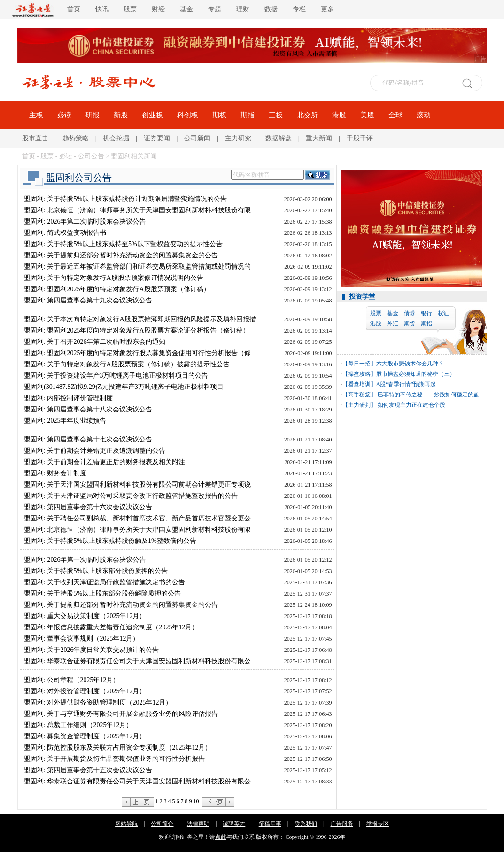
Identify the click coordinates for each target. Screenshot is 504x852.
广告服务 (342, 824)
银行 (426, 313)
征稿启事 (270, 824)
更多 (327, 9)
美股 (367, 115)
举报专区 (378, 824)
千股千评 (360, 138)
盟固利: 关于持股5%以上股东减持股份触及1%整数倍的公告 (110, 541)
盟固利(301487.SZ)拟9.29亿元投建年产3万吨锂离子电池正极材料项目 (124, 387)
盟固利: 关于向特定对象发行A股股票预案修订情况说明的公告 (114, 278)
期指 (248, 115)
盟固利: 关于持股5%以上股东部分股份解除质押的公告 (102, 593)
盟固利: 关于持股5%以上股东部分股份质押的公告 (96, 571)
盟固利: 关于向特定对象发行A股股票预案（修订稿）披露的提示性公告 (127, 364)
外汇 (393, 324)
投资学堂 (362, 297)
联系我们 (306, 824)
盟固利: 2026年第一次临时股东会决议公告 (85, 560)
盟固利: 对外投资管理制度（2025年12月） (85, 691)
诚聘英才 (234, 824)
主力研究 (238, 138)
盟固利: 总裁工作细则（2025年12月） (78, 725)
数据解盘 (279, 138)
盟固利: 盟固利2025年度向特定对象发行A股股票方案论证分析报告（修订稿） (137, 330)
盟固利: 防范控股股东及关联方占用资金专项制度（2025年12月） (118, 747)
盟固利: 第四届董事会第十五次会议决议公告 (88, 770)
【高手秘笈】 (359, 395)
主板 (36, 115)
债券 (410, 313)
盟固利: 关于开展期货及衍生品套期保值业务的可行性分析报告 (114, 759)
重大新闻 (319, 138)
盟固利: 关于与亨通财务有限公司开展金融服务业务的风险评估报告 (121, 714)
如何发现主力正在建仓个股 (411, 405)
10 (196, 801)
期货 (410, 324)
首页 (74, 9)
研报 (93, 115)
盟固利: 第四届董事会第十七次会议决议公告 (88, 439)
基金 (186, 9)
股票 (130, 9)
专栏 (299, 9)
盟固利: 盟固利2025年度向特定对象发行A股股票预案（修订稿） (117, 289)
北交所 (307, 115)
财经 (158, 9)
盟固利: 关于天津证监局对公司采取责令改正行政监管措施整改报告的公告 (131, 496)
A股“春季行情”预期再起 (406, 384)
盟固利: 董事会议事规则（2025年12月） (81, 639)
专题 (215, 9)
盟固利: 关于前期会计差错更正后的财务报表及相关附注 (105, 462)
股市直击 (35, 138)
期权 (219, 115)
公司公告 (91, 156)
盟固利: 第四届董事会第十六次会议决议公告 (88, 507)
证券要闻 (157, 138)
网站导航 (126, 824)
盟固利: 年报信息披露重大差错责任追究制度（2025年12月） (111, 627)
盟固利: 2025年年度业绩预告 (65, 421)
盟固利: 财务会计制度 (55, 473)
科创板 (188, 115)
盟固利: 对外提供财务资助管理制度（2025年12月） (98, 702)
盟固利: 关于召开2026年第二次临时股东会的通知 (95, 342)
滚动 (424, 115)
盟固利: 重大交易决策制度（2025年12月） (85, 616)
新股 (121, 115)
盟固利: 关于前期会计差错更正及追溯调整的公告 (95, 451)
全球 (395, 115)
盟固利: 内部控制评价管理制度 (68, 398)
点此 (221, 837)
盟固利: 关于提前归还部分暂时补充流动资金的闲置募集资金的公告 (121, 255)
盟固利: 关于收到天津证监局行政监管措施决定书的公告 (105, 582)
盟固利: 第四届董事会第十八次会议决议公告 (88, 409)
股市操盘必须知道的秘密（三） (416, 374)
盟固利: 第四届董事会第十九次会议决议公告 (88, 300)
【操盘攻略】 (359, 374)
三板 (276, 115)
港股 (339, 115)
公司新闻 (197, 138)
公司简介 (162, 824)
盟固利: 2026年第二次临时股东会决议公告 (85, 221)
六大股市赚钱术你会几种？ (410, 364)
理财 (243, 9)
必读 (64, 115)
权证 (443, 313)
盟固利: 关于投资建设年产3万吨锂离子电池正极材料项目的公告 (116, 376)
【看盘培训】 (359, 384)
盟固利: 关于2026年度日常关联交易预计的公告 (91, 650)
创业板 (152, 115)
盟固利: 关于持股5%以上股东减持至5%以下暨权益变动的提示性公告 (123, 244)
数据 (271, 9)
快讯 (102, 9)
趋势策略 (76, 138)
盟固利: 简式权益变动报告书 (65, 233)
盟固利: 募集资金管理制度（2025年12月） (85, 736)
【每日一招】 (359, 364)
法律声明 (198, 824)
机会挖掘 (116, 138)
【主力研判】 (359, 405)
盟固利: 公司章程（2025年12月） (72, 680)
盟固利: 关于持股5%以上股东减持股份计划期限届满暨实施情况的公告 (125, 199)
